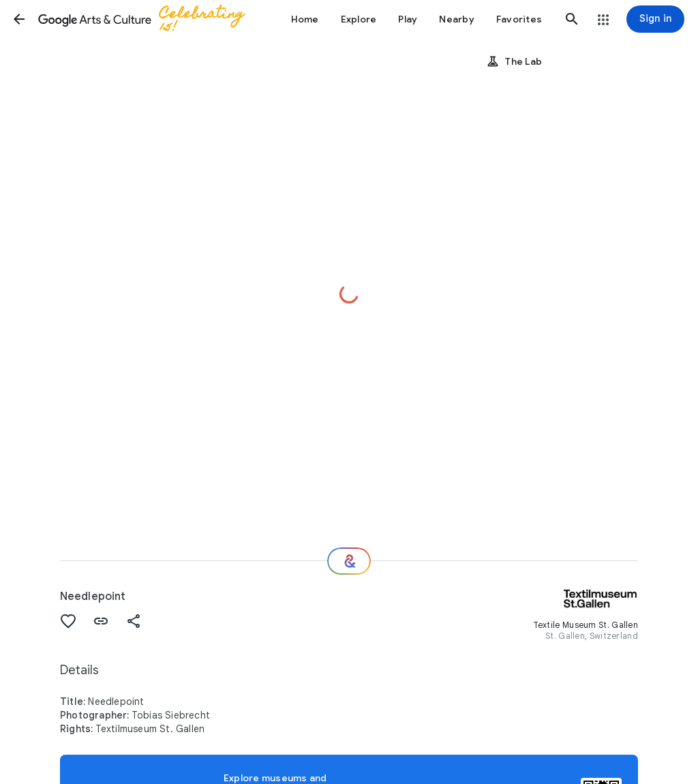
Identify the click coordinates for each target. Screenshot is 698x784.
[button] (19, 19)
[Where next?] (349, 561)
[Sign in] (655, 19)
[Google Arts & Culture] (147, 19)
